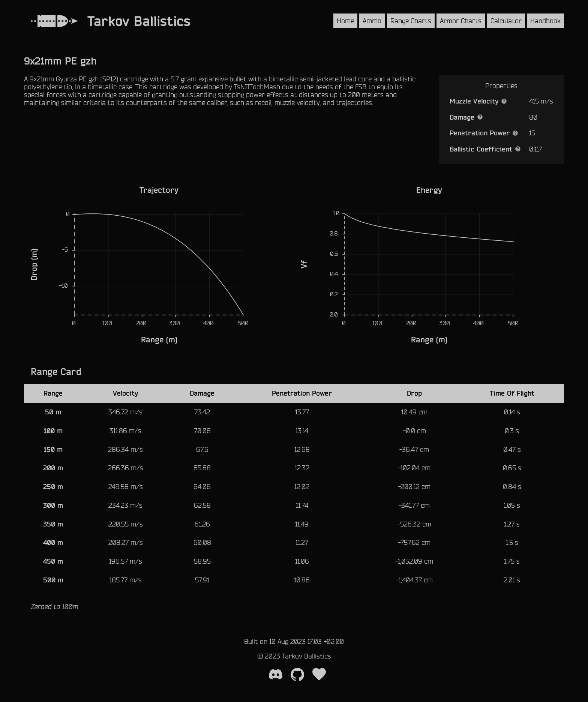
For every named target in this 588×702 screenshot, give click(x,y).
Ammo (372, 21)
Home (345, 21)
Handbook (545, 21)
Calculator (506, 21)
